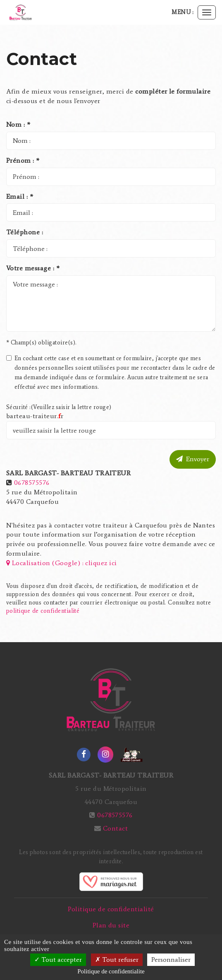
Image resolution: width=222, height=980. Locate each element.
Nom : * (18, 124)
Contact (115, 828)
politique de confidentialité (43, 611)
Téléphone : (25, 232)
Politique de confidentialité (111, 909)
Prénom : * (23, 160)
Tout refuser (117, 960)
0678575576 (32, 483)
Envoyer (193, 459)
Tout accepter (58, 960)
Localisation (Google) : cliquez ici (62, 563)
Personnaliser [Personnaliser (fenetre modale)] (171, 960)
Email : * (20, 196)
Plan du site (111, 925)
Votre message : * (33, 268)
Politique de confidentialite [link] (111, 971)
